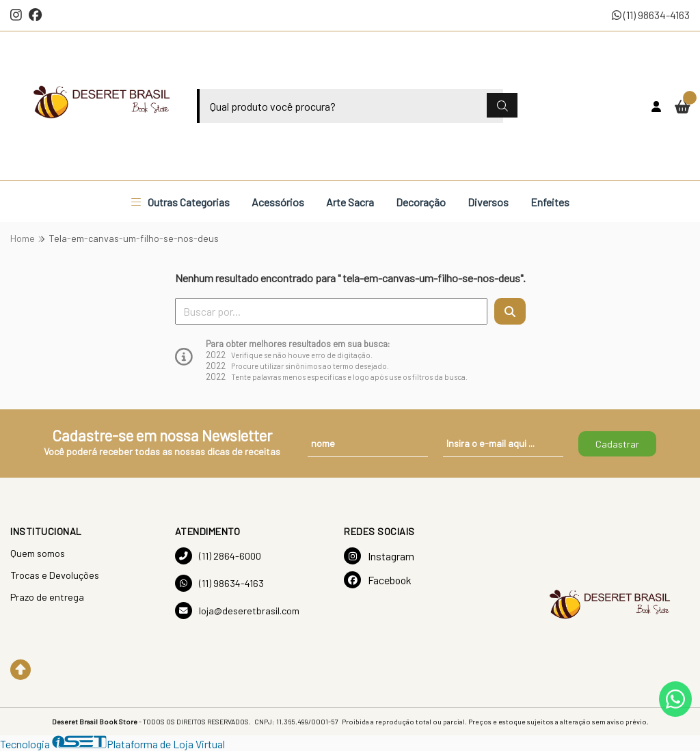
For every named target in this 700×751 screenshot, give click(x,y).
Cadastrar (617, 444)
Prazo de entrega (47, 597)
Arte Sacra (350, 202)
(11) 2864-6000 (218, 556)
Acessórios (278, 202)
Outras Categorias (180, 202)
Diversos (488, 202)
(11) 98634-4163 (651, 15)
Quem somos (38, 553)
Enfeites (550, 202)
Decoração (421, 202)
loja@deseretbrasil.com (237, 611)
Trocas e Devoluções (55, 575)
